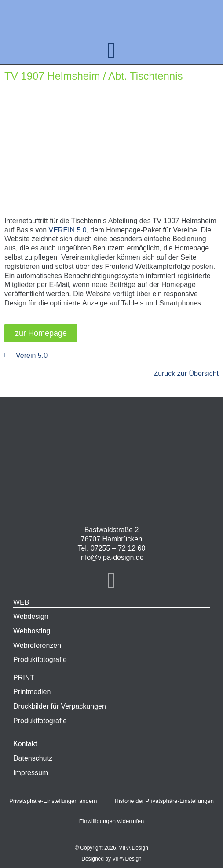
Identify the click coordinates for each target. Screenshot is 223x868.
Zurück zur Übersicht (186, 373)
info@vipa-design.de (111, 557)
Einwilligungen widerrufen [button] (111, 821)
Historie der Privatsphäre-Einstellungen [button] (164, 801)
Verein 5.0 (32, 355)
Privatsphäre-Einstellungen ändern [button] (53, 801)
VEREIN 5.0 (68, 230)
